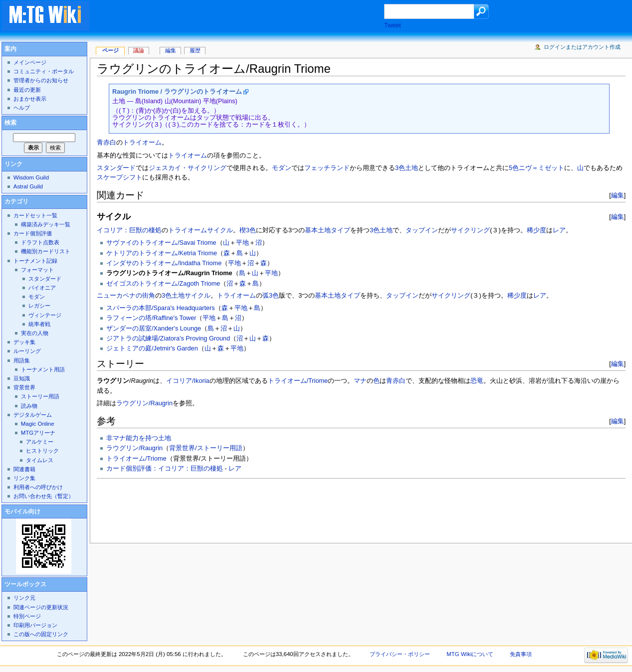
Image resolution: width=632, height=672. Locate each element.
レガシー (39, 306)
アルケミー (40, 442)
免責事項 (521, 654)
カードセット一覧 (35, 215)
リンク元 (24, 598)
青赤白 (106, 143)
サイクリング (470, 230)
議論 (139, 50)
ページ (110, 50)
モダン (282, 168)
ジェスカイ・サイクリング (188, 168)
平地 (242, 243)
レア (559, 230)
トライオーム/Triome (298, 381)
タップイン (422, 230)
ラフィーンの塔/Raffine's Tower (151, 318)
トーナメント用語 (43, 369)
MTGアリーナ (38, 433)
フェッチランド (327, 168)
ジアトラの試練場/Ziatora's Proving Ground (168, 338)
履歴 (195, 50)
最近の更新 (27, 90)
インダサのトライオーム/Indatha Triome (164, 263)
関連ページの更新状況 (41, 607)
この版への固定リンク (41, 634)
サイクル (220, 230)
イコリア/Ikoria (188, 381)
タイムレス (40, 460)
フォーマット (37, 270)
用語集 (22, 360)
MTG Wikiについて (470, 654)
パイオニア (42, 288)
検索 (10, 123)
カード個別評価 (33, 233)
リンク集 (24, 478)
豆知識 (22, 378)
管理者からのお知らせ (41, 80)
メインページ (30, 62)
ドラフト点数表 (40, 242)
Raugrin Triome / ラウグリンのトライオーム (177, 92)
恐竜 (477, 381)
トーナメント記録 (35, 261)
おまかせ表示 (30, 99)
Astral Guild (28, 186)
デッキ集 (24, 342)
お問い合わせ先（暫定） (44, 496)
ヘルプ (22, 108)
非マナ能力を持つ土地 (139, 438)
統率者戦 (39, 324)
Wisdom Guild (31, 177)
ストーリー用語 (40, 396)
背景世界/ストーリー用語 (206, 448)
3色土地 (407, 168)
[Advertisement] (246, 17)
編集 (618, 195)
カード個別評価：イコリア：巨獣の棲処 (165, 469)
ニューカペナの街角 (126, 296)
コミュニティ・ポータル (44, 71)
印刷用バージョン (35, 625)
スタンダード (116, 168)
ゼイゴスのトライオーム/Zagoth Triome (163, 284)
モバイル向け (22, 511)
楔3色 (248, 230)
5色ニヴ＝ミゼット (536, 168)
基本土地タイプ (327, 230)
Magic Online (38, 424)
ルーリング (27, 351)
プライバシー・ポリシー (400, 654)
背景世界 (24, 387)
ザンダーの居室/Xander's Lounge (154, 329)
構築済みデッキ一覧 (46, 224)
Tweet (393, 25)
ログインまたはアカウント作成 (582, 47)
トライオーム (142, 143)
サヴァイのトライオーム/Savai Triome (161, 243)
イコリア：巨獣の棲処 (129, 230)
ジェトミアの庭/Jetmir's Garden (152, 348)
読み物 (29, 406)
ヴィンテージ (45, 315)
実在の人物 (35, 333)
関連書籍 (24, 469)
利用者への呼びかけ (38, 487)
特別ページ (27, 616)
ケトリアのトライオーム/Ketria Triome (162, 253)
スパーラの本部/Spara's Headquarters (161, 308)
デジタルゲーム (33, 415)
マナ (360, 381)
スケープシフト (119, 177)
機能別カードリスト (46, 251)
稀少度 (536, 230)
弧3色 (271, 296)
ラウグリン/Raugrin (144, 403)
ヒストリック (42, 451)
